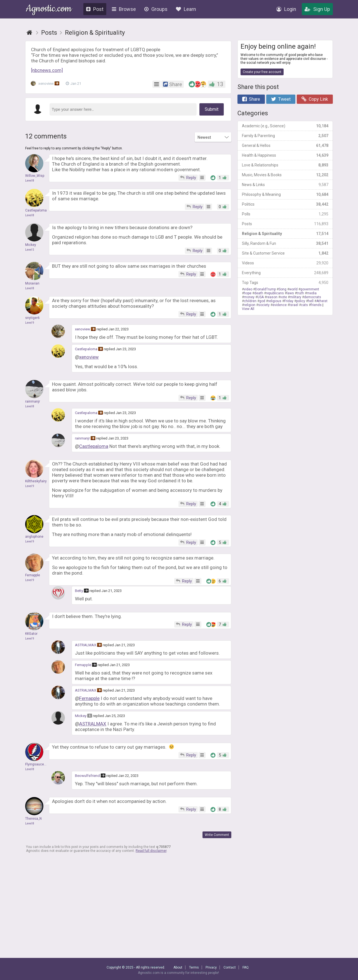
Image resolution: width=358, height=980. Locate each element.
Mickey (81, 716)
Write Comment (217, 835)
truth (300, 293)
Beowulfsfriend (87, 776)
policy (301, 301)
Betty (79, 591)
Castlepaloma (86, 349)
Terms (194, 967)
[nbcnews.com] (47, 70)
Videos (285, 263)
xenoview (46, 84)
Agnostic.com (49, 9)
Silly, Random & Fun (285, 243)
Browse (124, 9)
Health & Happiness (285, 155)
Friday (289, 301)
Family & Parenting (285, 136)
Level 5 (30, 250)
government (310, 289)
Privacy (211, 967)
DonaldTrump (265, 289)
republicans (275, 293)
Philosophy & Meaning (285, 194)
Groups (156, 9)
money (249, 297)
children (250, 301)
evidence (280, 305)
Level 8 (30, 181)
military (295, 297)
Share (251, 99)
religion (250, 305)
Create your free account (262, 72)
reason (272, 297)
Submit (212, 109)
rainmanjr (82, 438)
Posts (285, 224)
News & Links (285, 185)
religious (275, 301)
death (259, 293)
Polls (285, 214)
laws (290, 293)
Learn (186, 9)
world (293, 289)
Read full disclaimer (151, 851)
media (312, 293)
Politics (285, 204)
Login (286, 9)
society (264, 305)
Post (95, 9)
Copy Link (315, 99)
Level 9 (30, 323)
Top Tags (285, 283)
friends (316, 305)
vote (284, 297)
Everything (285, 273)
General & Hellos (285, 145)
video (248, 289)
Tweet (281, 99)
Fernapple (83, 665)
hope (248, 293)
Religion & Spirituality (285, 234)
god (262, 301)
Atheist (322, 301)
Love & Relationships (285, 165)
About (178, 967)
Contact (230, 967)
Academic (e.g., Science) (285, 126)
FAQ (246, 967)
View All (248, 309)
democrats (313, 297)
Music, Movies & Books (285, 175)
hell (311, 301)
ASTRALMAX (86, 645)
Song (282, 289)
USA (261, 297)
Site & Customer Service (285, 253)
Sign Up (317, 9)
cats (304, 305)
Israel (294, 305)
